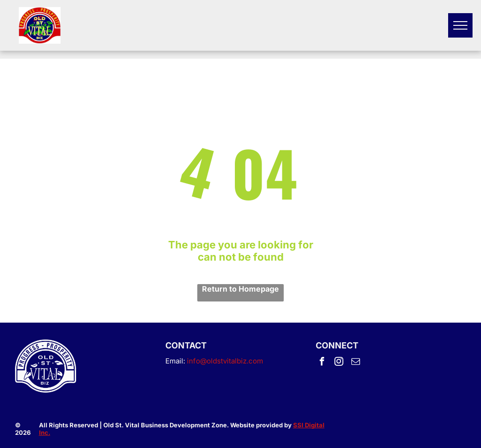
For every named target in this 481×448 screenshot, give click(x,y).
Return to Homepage (240, 289)
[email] (356, 363)
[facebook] (322, 363)
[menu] (460, 25)
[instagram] (339, 363)
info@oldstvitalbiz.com (225, 361)
